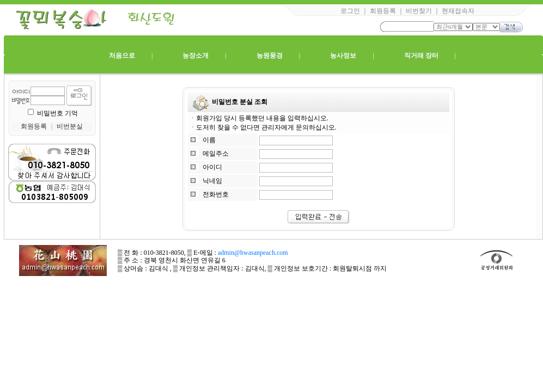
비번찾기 (419, 11)
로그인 (350, 11)
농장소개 (196, 56)
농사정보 (343, 56)
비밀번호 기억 (57, 113)
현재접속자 (458, 11)
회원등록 (383, 11)
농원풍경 (270, 56)
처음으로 (122, 56)
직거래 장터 (421, 56)
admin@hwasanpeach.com (253, 253)
